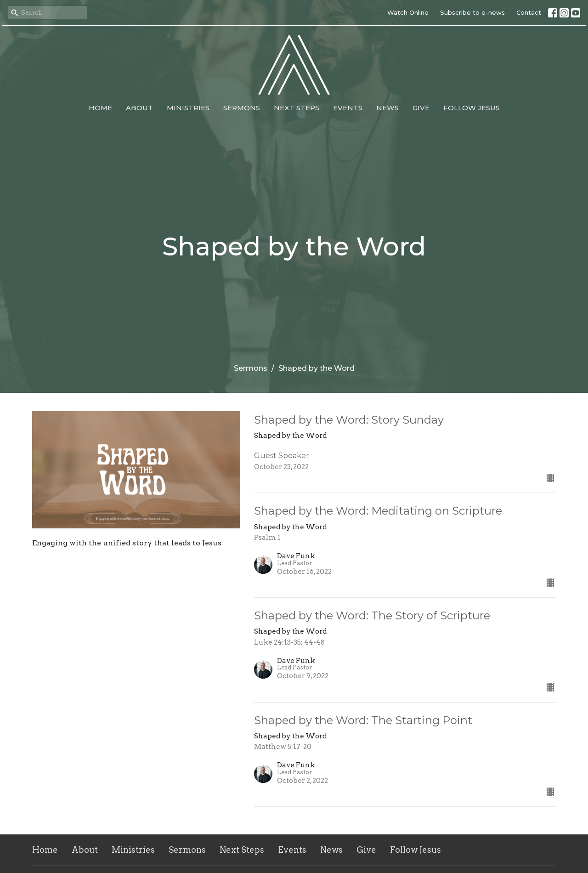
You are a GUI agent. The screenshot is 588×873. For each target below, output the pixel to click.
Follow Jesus (472, 108)
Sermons (242, 108)
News (387, 108)
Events (348, 108)
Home (100, 108)
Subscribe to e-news (472, 12)
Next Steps (297, 108)
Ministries (188, 108)
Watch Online (408, 12)
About (139, 108)
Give (421, 108)
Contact (529, 12)
